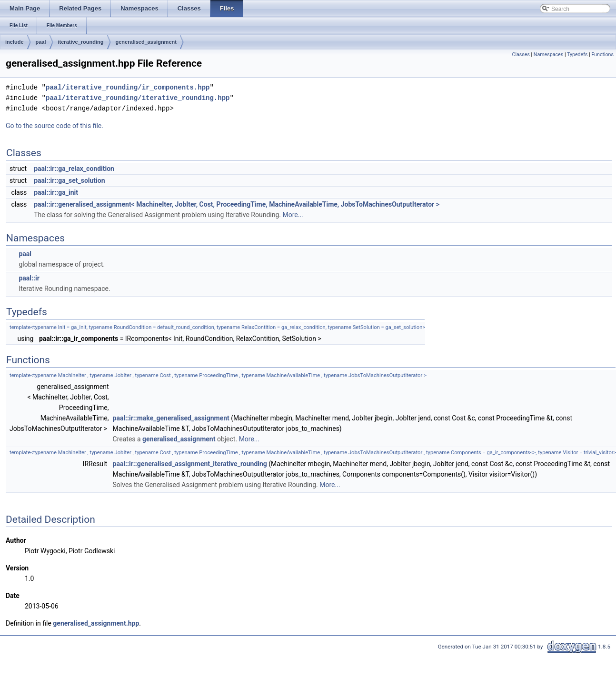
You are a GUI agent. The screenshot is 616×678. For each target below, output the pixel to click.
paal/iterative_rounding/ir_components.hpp (128, 87)
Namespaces (548, 55)
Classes (521, 55)
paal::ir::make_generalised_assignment (171, 418)
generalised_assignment (146, 42)
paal (41, 42)
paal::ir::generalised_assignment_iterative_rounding (190, 464)
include (15, 42)
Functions (602, 55)
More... (293, 215)
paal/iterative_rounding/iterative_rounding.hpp (138, 98)
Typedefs (577, 55)
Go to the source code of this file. (55, 126)
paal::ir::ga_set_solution (69, 180)
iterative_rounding (81, 42)
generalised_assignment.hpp (96, 623)
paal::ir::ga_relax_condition (74, 169)
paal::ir (29, 278)
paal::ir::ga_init (56, 192)
